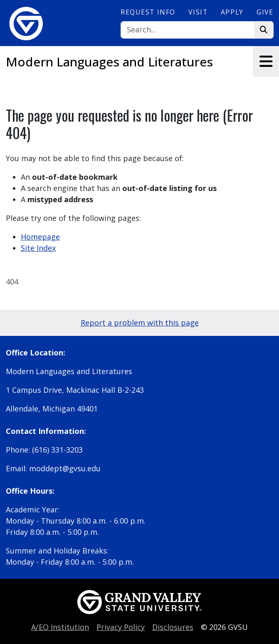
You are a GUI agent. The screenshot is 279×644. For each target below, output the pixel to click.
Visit (198, 12)
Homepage (40, 237)
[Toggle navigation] (266, 61)
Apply (232, 12)
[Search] (187, 30)
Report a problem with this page (140, 323)
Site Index (38, 248)
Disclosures (173, 627)
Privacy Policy (121, 627)
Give (265, 12)
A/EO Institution (60, 627)
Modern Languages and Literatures (109, 62)
